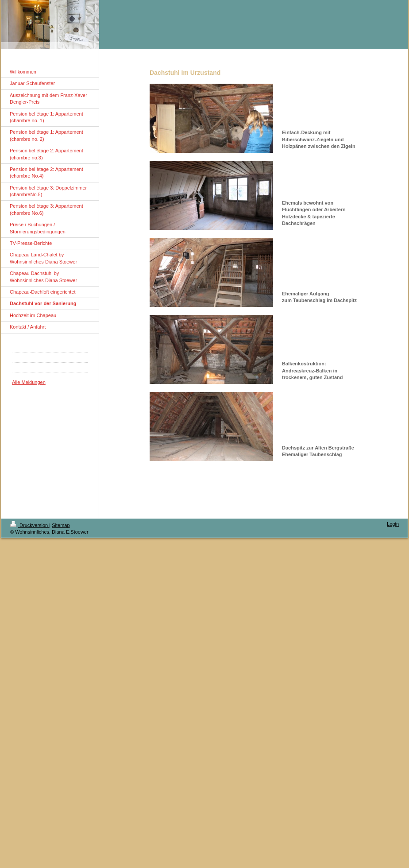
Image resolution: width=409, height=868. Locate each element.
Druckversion (30, 525)
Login (393, 524)
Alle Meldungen (29, 382)
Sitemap (61, 525)
